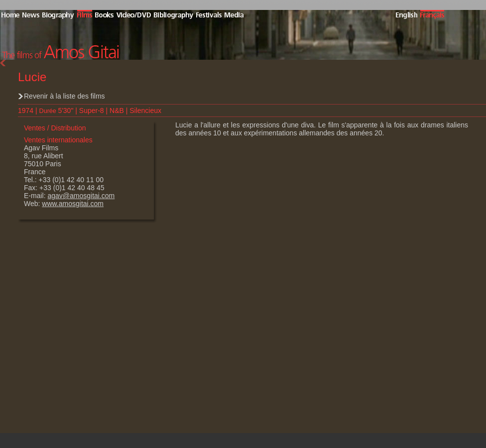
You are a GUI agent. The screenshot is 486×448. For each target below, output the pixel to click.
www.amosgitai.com (73, 204)
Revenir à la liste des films (64, 96)
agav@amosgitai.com (81, 196)
